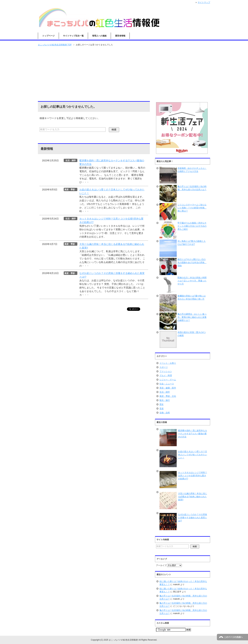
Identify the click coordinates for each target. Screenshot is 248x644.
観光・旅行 (165, 400)
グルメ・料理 (166, 375)
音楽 (162, 409)
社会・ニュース (167, 384)
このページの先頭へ (233, 637)
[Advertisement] (124, 74)
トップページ (48, 36)
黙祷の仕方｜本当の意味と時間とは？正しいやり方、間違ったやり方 (192, 281)
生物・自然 (165, 413)
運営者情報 (120, 36)
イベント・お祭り (168, 363)
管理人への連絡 (99, 36)
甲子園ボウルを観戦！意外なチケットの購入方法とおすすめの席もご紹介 (192, 226)
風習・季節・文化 (168, 396)
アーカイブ (161, 565)
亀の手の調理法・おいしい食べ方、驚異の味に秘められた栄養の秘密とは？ (192, 317)
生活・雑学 (165, 392)
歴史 (162, 404)
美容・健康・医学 (168, 388)
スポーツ (164, 367)
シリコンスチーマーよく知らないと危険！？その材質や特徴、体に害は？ (192, 208)
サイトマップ (204, 2)
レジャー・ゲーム (168, 380)
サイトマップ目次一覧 (73, 36)
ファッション (166, 371)
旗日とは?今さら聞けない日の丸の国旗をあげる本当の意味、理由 (192, 262)
